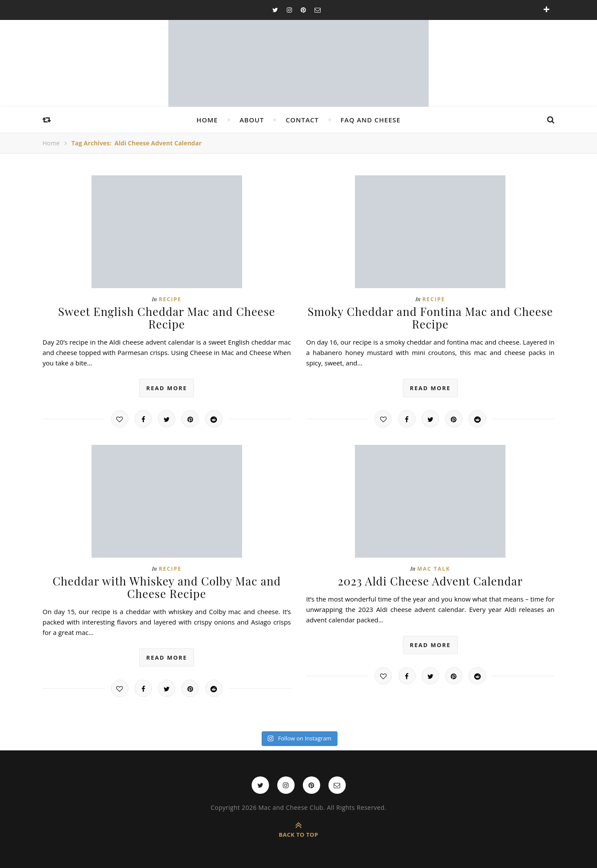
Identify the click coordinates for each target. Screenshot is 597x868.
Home (207, 120)
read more (167, 388)
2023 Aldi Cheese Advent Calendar (430, 581)
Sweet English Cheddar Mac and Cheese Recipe (167, 318)
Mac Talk (434, 569)
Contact (302, 120)
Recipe (170, 299)
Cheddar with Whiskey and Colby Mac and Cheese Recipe (167, 587)
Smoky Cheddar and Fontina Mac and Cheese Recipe (430, 318)
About (252, 120)
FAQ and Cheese (371, 120)
